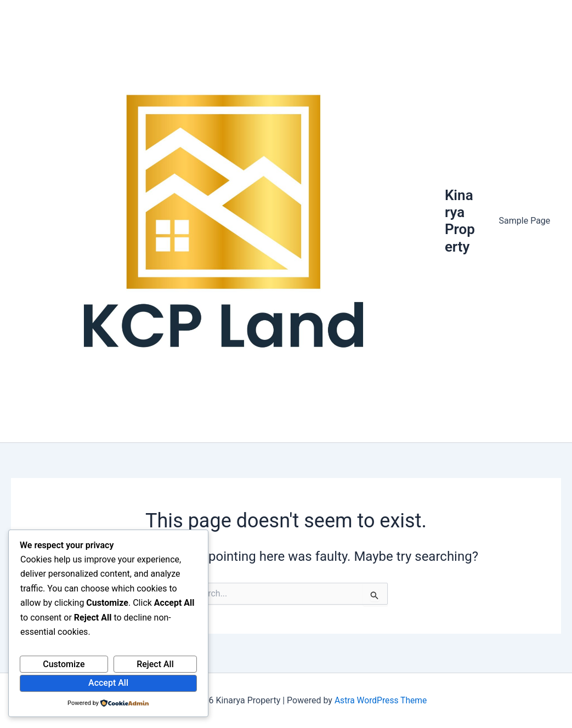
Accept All (108, 683)
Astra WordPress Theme (381, 700)
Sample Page (526, 223)
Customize (64, 664)
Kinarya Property (464, 223)
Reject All (155, 664)
